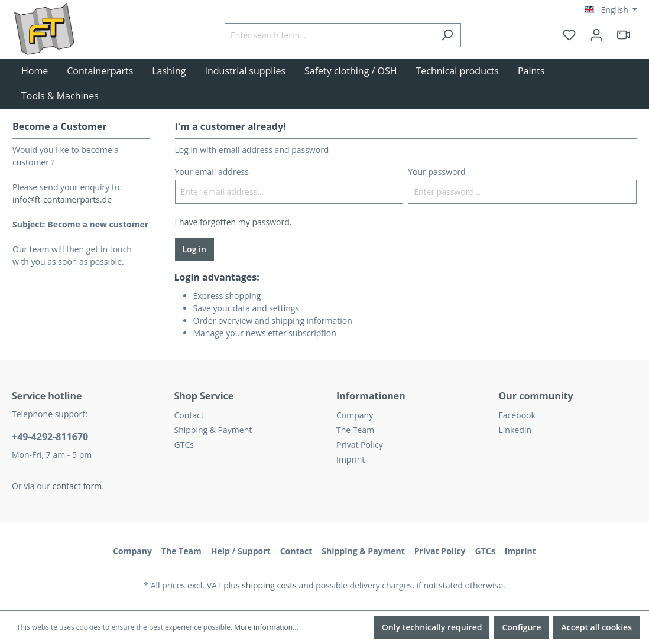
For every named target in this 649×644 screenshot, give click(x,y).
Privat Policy (360, 445)
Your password (437, 172)
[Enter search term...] (329, 35)
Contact (189, 415)
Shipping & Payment (213, 430)
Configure (521, 627)
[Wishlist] (569, 35)
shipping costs (269, 585)
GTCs (184, 445)
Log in (194, 249)
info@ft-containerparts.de (62, 199)
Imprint (351, 459)
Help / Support (241, 551)
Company (355, 415)
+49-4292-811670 (50, 437)
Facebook (517, 415)
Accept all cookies (596, 627)
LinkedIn (515, 430)
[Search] (447, 35)
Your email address (212, 172)
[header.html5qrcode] (624, 35)
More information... (266, 627)
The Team (355, 430)
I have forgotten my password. (233, 222)
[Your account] (596, 35)
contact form (77, 486)
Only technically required (432, 627)
